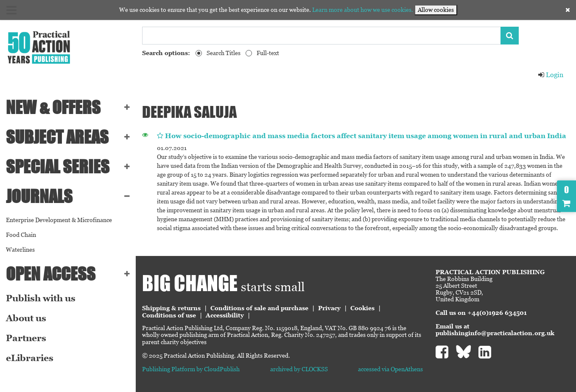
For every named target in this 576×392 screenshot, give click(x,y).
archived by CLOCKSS (299, 369)
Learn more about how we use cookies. (363, 10)
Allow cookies (436, 10)
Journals (39, 196)
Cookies (362, 308)
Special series (58, 167)
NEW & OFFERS (53, 107)
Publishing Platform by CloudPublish (191, 369)
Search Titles (224, 53)
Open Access (51, 274)
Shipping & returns (171, 308)
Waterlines (20, 250)
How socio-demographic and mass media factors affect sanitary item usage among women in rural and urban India (366, 136)
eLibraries (30, 358)
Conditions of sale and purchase (259, 308)
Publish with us (41, 298)
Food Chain (21, 235)
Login (551, 75)
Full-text (268, 53)
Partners (26, 338)
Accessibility (225, 315)
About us (26, 318)
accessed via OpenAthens (390, 369)
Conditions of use (169, 315)
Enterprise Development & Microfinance (59, 220)
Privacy (329, 308)
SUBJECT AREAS (57, 137)
